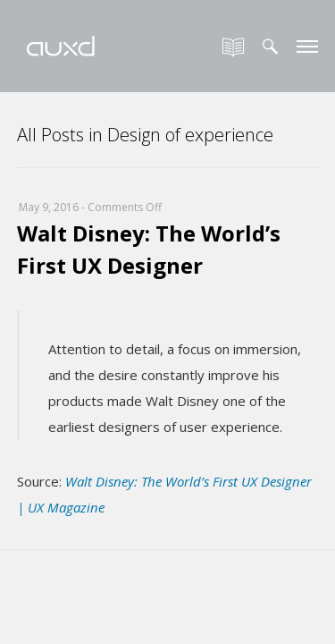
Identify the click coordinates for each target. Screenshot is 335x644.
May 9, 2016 (49, 207)
